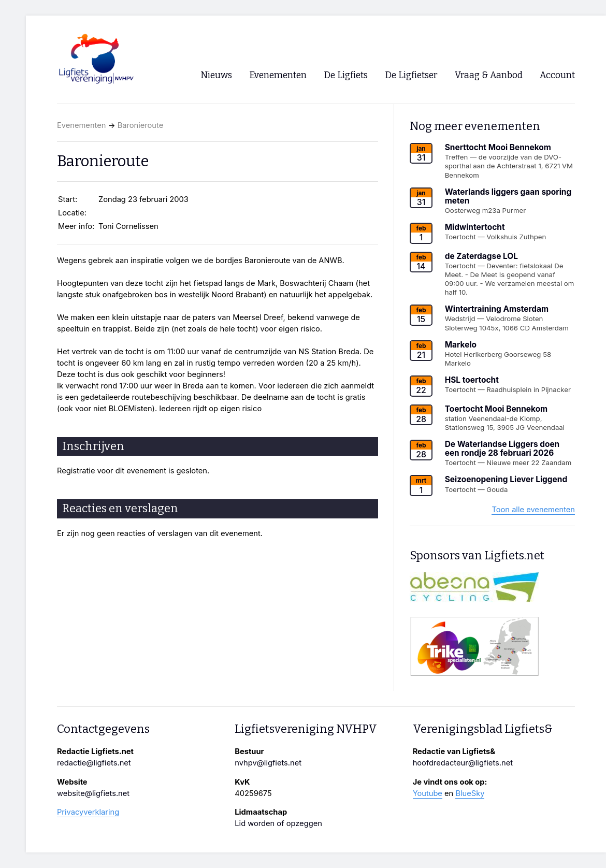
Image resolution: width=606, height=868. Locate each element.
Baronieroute (141, 125)
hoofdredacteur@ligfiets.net (463, 763)
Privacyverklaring (88, 812)
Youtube (428, 793)
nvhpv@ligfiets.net (268, 763)
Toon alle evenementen (533, 510)
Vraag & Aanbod (489, 75)
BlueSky (470, 793)
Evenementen (81, 125)
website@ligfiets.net (93, 793)
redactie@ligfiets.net (94, 763)
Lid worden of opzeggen (278, 823)
